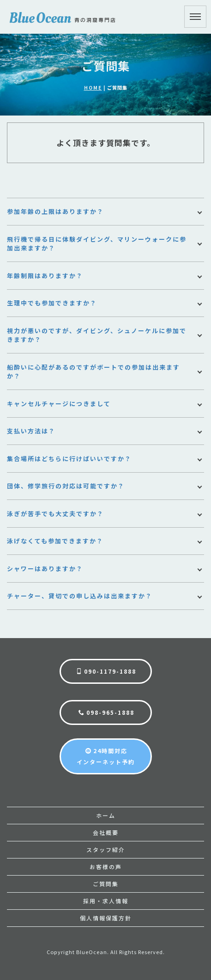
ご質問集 (106, 884)
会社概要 (106, 832)
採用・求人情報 (106, 901)
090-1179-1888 (106, 671)
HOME (93, 88)
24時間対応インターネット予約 (106, 756)
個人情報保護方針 (106, 918)
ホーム (106, 815)
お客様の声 (106, 867)
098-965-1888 (106, 712)
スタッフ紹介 (106, 849)
